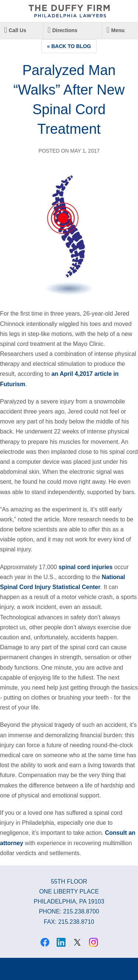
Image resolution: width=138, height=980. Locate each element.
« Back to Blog (69, 46)
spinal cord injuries (86, 567)
